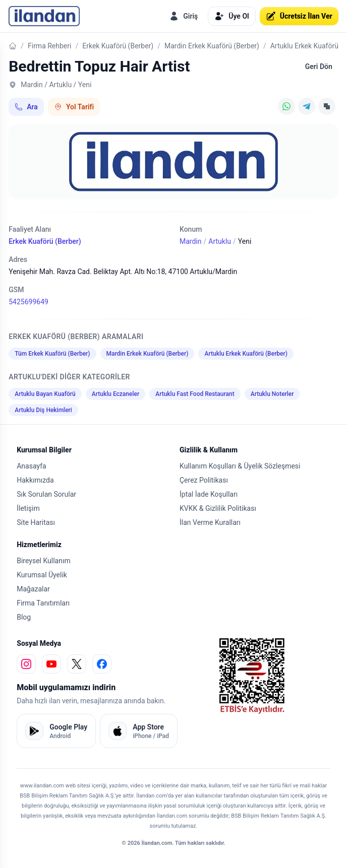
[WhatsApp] (286, 106)
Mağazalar (33, 589)
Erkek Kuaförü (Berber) (118, 46)
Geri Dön (319, 66)
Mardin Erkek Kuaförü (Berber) (212, 46)
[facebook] (102, 664)
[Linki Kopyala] (327, 106)
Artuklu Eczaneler (115, 394)
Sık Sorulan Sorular (46, 494)
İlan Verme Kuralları (210, 522)
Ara (26, 107)
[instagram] (26, 664)
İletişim (28, 508)
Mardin (190, 241)
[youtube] (51, 664)
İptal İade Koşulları (209, 494)
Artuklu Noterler (272, 394)
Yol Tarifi (74, 107)
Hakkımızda (35, 480)
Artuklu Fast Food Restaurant (195, 394)
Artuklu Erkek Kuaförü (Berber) (246, 354)
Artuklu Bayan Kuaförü (45, 394)
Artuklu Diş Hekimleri (43, 410)
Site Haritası (36, 522)
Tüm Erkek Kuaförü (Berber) (52, 354)
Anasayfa (31, 466)
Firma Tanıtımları (43, 603)
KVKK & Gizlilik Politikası (218, 508)
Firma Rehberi (49, 46)
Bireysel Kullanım (43, 561)
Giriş (183, 16)
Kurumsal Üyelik (42, 575)
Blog (24, 617)
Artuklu (220, 241)
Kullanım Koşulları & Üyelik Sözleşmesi (240, 466)
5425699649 (28, 302)
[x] (77, 664)
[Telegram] (307, 106)
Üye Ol (232, 16)
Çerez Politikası (204, 480)
